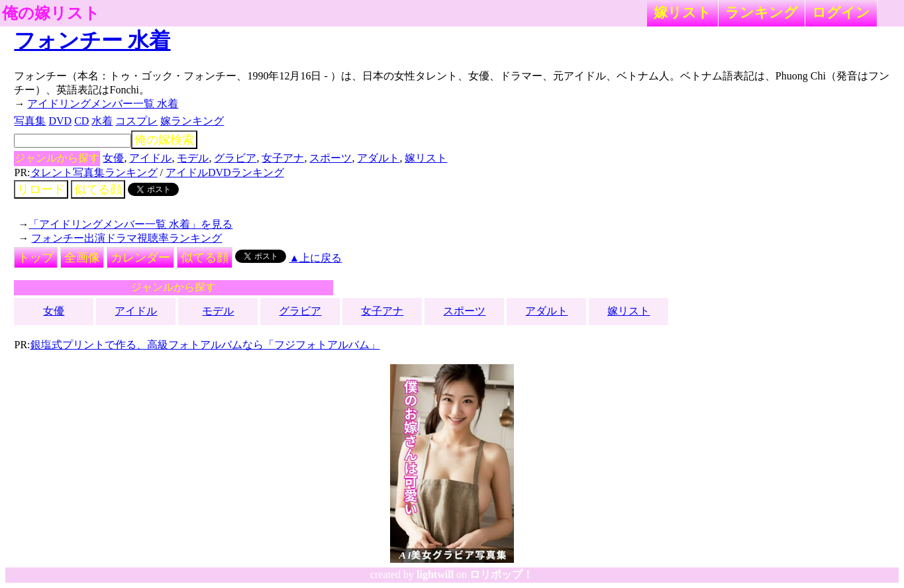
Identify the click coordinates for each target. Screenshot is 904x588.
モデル (193, 158)
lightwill (435, 574)
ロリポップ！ (501, 574)
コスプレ (136, 121)
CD (81, 121)
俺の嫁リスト (51, 13)
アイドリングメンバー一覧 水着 (103, 104)
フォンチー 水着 (92, 40)
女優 (113, 158)
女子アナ (283, 158)
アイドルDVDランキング (225, 172)
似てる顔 (98, 189)
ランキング (762, 12)
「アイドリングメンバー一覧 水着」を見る (130, 224)
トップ (36, 258)
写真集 (30, 121)
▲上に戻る (315, 258)
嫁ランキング (192, 121)
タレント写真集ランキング (94, 172)
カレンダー (140, 258)
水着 (102, 121)
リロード (41, 189)
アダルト (378, 158)
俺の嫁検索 (164, 140)
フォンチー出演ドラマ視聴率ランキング (126, 238)
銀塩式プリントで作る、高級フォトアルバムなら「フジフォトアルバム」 (205, 345)
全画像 (82, 258)
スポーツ (330, 158)
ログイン (841, 12)
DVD (60, 121)
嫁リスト (682, 12)
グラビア (235, 158)
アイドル (150, 158)
